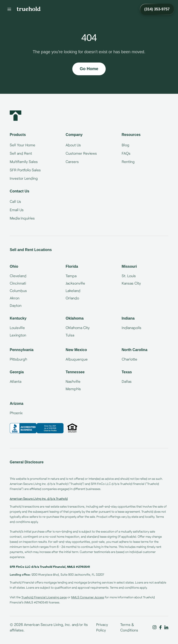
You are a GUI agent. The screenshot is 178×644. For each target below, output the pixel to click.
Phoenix (16, 413)
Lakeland (73, 291)
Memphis (73, 389)
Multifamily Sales (24, 162)
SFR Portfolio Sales (25, 170)
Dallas (127, 381)
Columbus (18, 291)
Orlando (72, 298)
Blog (126, 145)
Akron (15, 298)
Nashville (73, 381)
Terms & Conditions (129, 627)
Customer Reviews (81, 153)
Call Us (15, 201)
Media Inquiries (22, 218)
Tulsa (70, 335)
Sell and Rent (21, 153)
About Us (73, 145)
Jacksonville (75, 283)
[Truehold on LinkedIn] (166, 627)
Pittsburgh (18, 359)
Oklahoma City (78, 328)
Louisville (17, 328)
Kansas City (131, 283)
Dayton (16, 305)
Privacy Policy (102, 627)
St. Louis (129, 276)
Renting (128, 162)
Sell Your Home (22, 145)
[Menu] (9, 9)
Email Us (17, 210)
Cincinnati (18, 283)
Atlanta (16, 381)
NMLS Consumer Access (88, 597)
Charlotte (129, 359)
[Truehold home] (29, 9)
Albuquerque (77, 359)
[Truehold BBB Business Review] (37, 428)
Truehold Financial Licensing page (44, 597)
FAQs (126, 153)
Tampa (71, 276)
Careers (72, 162)
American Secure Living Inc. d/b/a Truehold (39, 499)
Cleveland (18, 276)
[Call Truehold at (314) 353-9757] (157, 9)
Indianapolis (132, 328)
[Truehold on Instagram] (154, 627)
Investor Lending (24, 178)
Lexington (18, 335)
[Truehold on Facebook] (160, 627)
